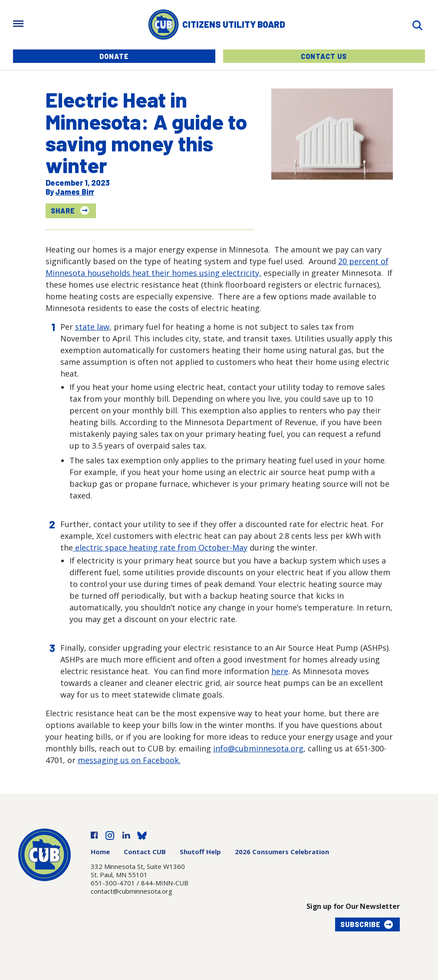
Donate (114, 56)
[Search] (417, 25)
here (280, 671)
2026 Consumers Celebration (282, 852)
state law (92, 327)
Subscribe (361, 924)
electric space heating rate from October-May (160, 547)
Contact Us (324, 56)
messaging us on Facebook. (129, 760)
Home (100, 852)
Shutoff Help (200, 852)
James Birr (75, 192)
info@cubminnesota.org (258, 748)
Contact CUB (145, 852)
